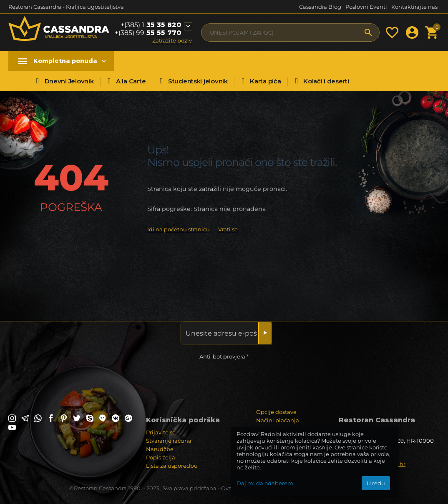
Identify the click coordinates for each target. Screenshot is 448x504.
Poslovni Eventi (366, 7)
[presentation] (72, 378)
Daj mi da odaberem (265, 483)
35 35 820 (151, 25)
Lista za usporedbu (172, 466)
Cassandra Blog (320, 7)
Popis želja (161, 457)
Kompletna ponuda (65, 61)
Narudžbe (160, 449)
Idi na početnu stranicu (179, 229)
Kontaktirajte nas (414, 7)
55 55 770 (148, 33)
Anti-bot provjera (222, 356)
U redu (376, 483)
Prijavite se (161, 432)
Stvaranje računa (169, 441)
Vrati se (228, 229)
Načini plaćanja (278, 420)
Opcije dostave (276, 412)
